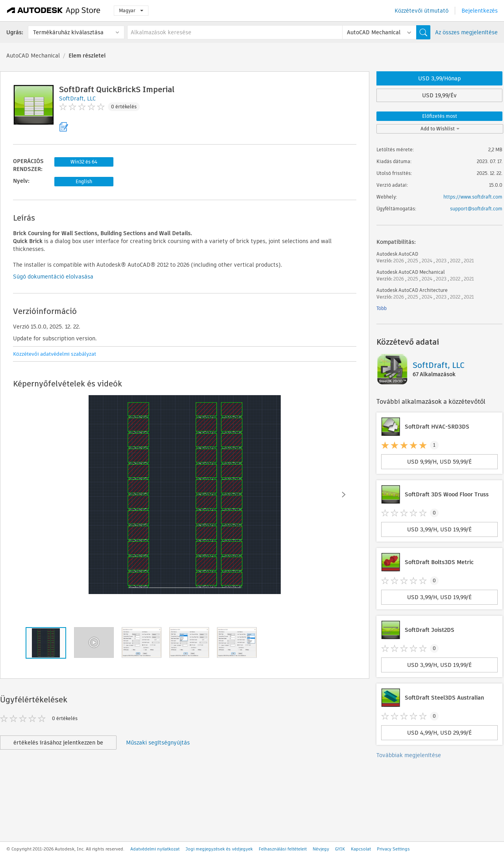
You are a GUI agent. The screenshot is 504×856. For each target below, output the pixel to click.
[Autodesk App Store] (54, 11)
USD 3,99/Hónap (439, 78)
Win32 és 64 (84, 162)
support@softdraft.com (476, 209)
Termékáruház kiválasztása (68, 32)
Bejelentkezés (480, 11)
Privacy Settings (393, 849)
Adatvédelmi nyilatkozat (155, 849)
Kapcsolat (361, 849)
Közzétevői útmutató (422, 11)
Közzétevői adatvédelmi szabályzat (55, 354)
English (84, 181)
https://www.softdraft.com (473, 197)
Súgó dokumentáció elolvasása (53, 277)
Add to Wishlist (440, 129)
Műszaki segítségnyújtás (158, 743)
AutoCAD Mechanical (33, 56)
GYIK (340, 849)
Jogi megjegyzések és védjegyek (219, 849)
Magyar (131, 10)
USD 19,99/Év (439, 95)
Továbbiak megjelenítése (409, 755)
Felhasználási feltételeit (283, 849)
